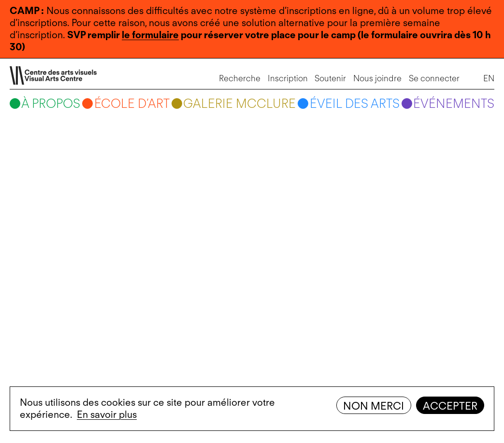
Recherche (240, 78)
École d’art (132, 103)
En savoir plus (107, 414)
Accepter (450, 406)
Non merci (374, 406)
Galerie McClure (239, 103)
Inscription (288, 78)
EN (489, 78)
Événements (454, 103)
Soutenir (330, 78)
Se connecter (434, 78)
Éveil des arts (355, 103)
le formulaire (150, 35)
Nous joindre (377, 78)
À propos (51, 103)
